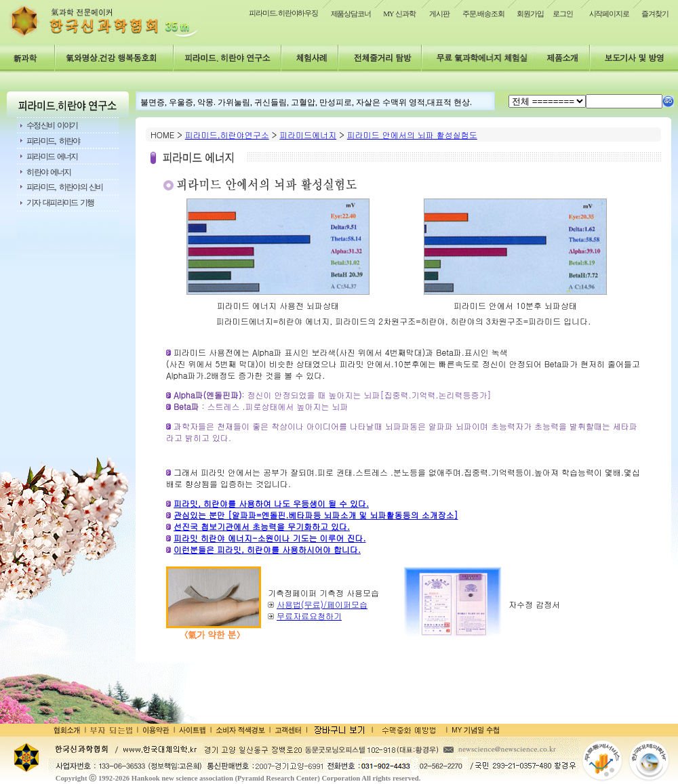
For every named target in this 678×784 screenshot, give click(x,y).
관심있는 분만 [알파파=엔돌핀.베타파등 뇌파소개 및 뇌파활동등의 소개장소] (316, 515)
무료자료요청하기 (309, 616)
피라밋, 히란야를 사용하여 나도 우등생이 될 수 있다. (271, 503)
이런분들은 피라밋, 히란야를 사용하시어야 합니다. (267, 549)
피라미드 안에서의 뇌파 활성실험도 (412, 135)
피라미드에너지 (308, 135)
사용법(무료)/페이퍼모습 (322, 604)
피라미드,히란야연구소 (227, 135)
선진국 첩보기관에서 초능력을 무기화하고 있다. (262, 526)
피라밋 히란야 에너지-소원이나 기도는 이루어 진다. (270, 538)
